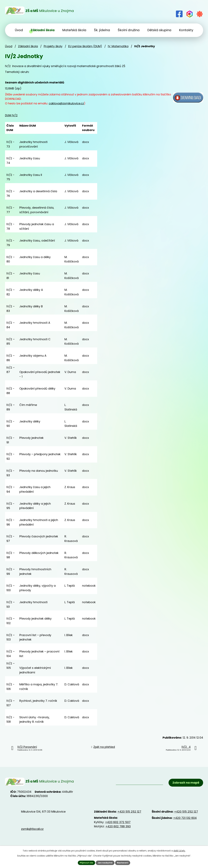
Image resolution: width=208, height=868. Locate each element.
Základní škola (28, 46)
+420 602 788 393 (118, 830)
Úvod (9, 46)
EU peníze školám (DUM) (85, 46)
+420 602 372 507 (118, 825)
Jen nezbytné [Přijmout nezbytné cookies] (105, 862)
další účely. (179, 850)
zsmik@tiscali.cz (32, 832)
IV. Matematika (118, 46)
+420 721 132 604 (185, 821)
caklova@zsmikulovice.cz (66, 103)
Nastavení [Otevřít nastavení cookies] (125, 862)
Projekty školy (53, 46)
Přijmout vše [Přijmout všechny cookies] (85, 862)
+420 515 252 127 (129, 815)
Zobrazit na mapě (183, 784)
